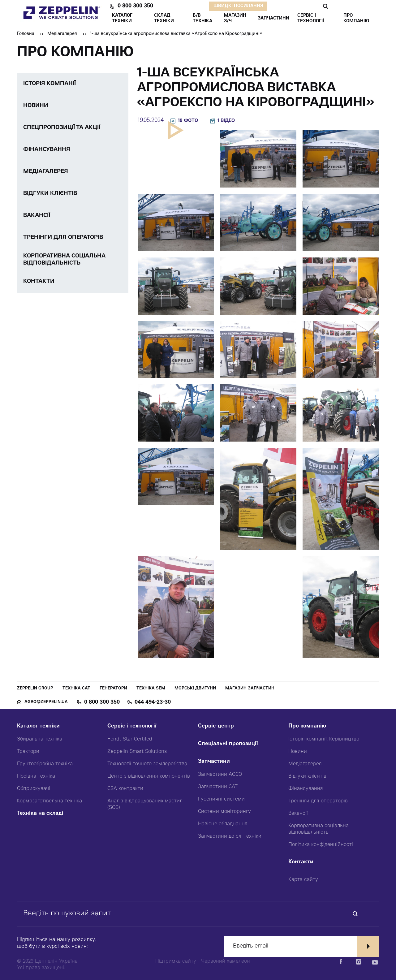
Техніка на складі (40, 814)
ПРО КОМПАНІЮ (356, 19)
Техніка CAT (76, 689)
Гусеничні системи (221, 799)
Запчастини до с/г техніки (230, 836)
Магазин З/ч (235, 19)
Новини (298, 752)
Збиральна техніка (40, 739)
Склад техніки (164, 19)
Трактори (28, 752)
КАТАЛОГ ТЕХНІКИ (122, 19)
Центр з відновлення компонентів (149, 776)
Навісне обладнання (223, 824)
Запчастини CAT (218, 787)
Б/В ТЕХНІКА (202, 19)
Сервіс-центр (216, 726)
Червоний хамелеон (226, 961)
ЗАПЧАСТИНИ (273, 19)
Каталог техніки (38, 726)
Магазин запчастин (250, 689)
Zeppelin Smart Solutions (137, 752)
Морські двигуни (195, 689)
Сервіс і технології (132, 726)
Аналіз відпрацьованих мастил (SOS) (145, 804)
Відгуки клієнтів (307, 776)
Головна (26, 34)
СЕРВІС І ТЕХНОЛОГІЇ (311, 19)
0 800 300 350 (135, 6)
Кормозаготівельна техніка (49, 801)
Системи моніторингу (224, 812)
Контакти (301, 862)
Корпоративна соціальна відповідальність (319, 829)
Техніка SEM (151, 689)
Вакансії (298, 814)
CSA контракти (125, 789)
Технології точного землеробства (147, 764)
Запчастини (214, 762)
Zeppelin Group (35, 689)
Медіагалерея (62, 34)
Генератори (113, 689)
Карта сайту (303, 880)
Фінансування (306, 789)
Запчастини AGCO (220, 775)
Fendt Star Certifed (130, 739)
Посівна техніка (36, 776)
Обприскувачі (34, 789)
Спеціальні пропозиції (228, 744)
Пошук (325, 6)
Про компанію (307, 726)
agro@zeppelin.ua (46, 702)
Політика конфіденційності (321, 845)
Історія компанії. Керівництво (324, 739)
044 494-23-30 (153, 702)
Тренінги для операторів (318, 801)
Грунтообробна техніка (45, 764)
